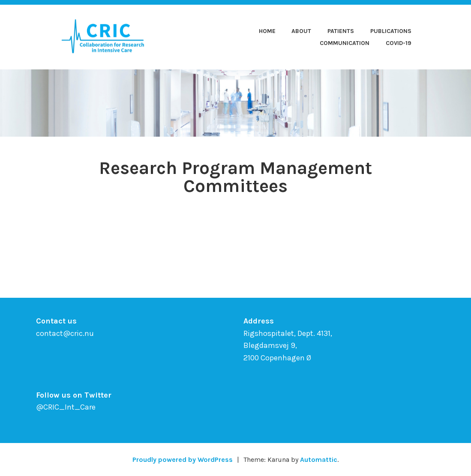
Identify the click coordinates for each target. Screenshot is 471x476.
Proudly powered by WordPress (183, 460)
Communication (345, 43)
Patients (341, 31)
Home (267, 31)
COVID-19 (399, 43)
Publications (391, 31)
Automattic (319, 460)
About (301, 31)
